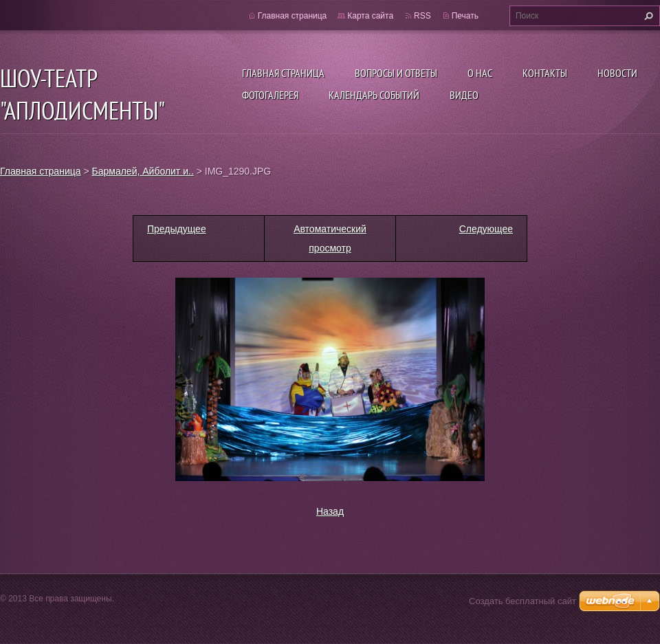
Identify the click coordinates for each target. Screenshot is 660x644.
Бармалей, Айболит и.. (143, 171)
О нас (480, 73)
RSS (422, 16)
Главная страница (283, 73)
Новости (617, 73)
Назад (330, 511)
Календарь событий (374, 95)
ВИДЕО (464, 95)
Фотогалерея (270, 95)
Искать (647, 16)
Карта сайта (370, 16)
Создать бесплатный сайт (522, 601)
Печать (465, 16)
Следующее (486, 229)
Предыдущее (177, 229)
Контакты (545, 73)
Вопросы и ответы (396, 73)
